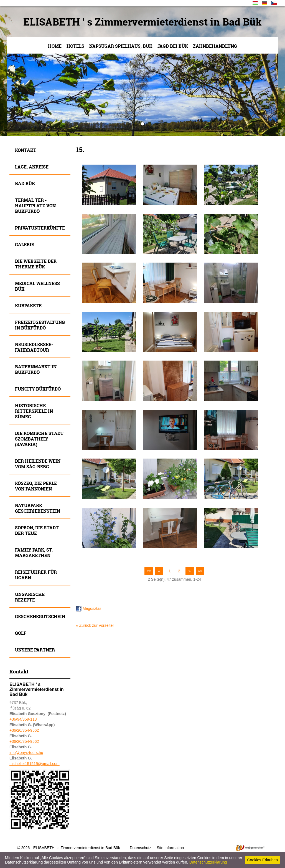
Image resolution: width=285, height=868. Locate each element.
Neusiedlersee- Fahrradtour (34, 347)
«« (149, 571)
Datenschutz (141, 848)
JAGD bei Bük (173, 46)
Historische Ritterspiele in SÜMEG (34, 411)
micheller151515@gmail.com (35, 764)
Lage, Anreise (32, 167)
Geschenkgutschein (40, 616)
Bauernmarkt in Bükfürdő (36, 369)
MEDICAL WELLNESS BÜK (37, 286)
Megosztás (89, 608)
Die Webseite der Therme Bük (36, 264)
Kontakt (26, 150)
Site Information (170, 848)
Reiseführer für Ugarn (36, 575)
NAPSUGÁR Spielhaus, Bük (121, 46)
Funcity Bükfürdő (38, 389)
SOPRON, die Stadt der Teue (37, 530)
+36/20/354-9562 (24, 730)
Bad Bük (25, 183)
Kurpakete (28, 305)
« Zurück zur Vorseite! (95, 625)
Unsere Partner (35, 650)
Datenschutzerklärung (208, 862)
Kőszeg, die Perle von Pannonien (36, 486)
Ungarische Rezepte (30, 597)
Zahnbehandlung (215, 46)
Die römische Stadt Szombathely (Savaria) (39, 439)
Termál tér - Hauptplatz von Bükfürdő (35, 206)
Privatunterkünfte (40, 228)
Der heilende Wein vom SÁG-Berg (38, 464)
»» (200, 571)
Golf (21, 633)
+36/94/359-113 (23, 719)
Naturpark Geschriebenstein (38, 508)
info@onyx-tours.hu (26, 753)
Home (55, 46)
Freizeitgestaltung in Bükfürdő (40, 325)
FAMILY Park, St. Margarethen (34, 553)
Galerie (25, 244)
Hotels (75, 46)
